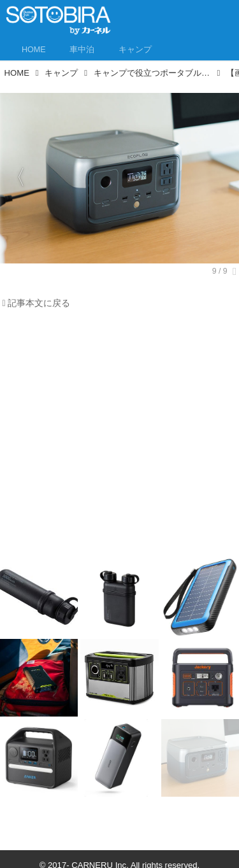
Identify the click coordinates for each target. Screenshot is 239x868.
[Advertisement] (119, 437)
